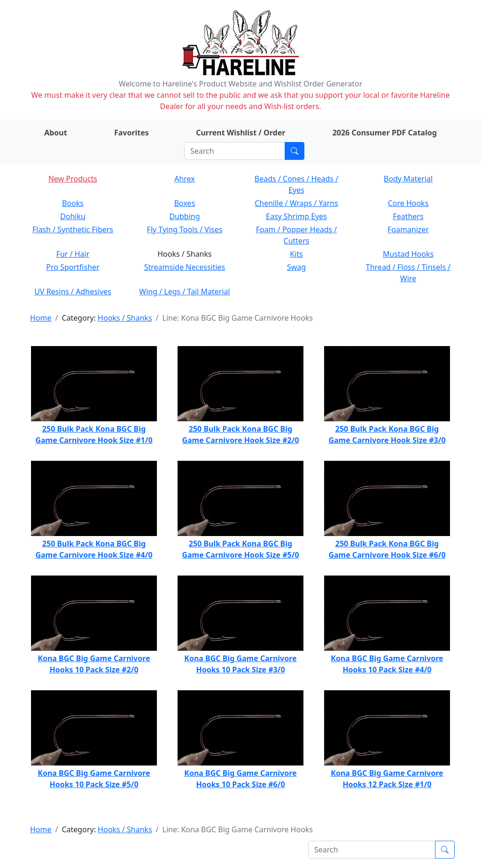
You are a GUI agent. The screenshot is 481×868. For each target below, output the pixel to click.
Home (41, 318)
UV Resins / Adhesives (73, 292)
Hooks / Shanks (125, 318)
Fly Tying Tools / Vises (185, 229)
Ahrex (185, 179)
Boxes (185, 203)
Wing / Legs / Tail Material (184, 292)
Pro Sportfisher (73, 267)
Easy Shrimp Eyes (296, 216)
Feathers (408, 216)
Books (73, 203)
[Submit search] (295, 151)
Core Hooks (408, 203)
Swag (296, 267)
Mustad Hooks (408, 254)
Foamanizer (408, 229)
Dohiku (73, 216)
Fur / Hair (73, 254)
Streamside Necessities (185, 267)
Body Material (408, 179)
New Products (73, 179)
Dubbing (184, 216)
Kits (296, 254)
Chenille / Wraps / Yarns (296, 203)
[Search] (235, 151)
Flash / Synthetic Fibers (73, 229)
